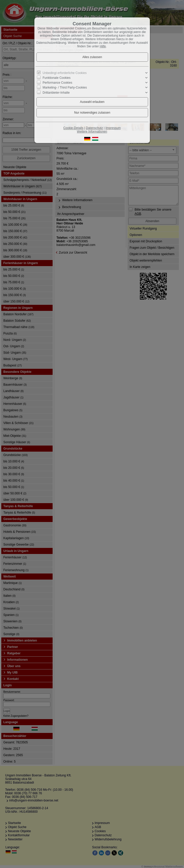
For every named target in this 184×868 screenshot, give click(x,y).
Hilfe (103, 46)
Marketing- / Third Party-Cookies (65, 88)
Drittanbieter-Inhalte (56, 92)
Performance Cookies (57, 83)
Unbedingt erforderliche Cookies (65, 73)
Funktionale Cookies (57, 78)
